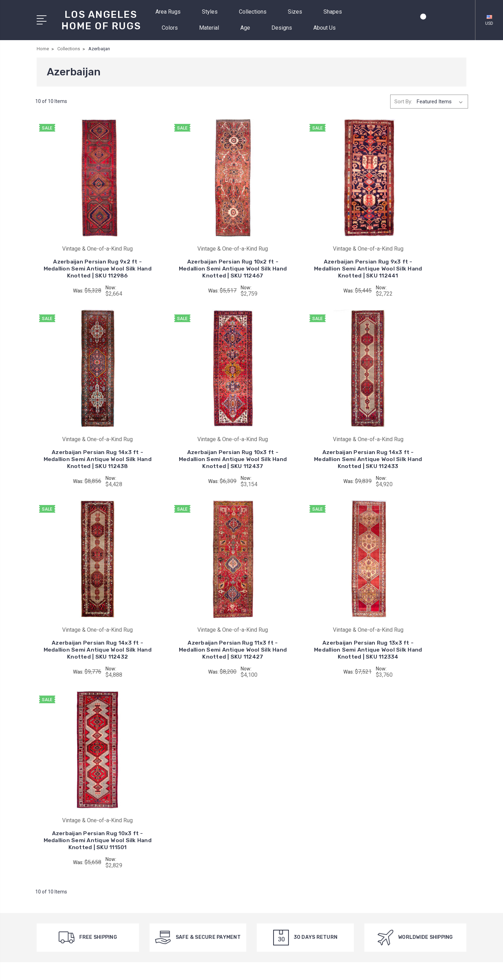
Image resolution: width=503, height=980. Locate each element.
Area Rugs (171, 12)
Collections (256, 12)
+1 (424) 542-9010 (68, 812)
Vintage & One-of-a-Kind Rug (308, 797)
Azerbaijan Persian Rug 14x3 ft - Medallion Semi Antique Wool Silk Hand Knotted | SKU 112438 (418, 254)
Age (248, 28)
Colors (173, 28)
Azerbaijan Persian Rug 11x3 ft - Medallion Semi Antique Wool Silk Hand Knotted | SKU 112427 (418, 434)
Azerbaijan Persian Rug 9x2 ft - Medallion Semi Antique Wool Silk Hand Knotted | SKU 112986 (85, 254)
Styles (213, 12)
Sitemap (209, 968)
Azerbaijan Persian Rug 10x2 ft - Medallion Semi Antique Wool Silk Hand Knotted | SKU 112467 (196, 254)
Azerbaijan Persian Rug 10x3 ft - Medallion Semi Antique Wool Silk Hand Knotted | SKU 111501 (196, 614)
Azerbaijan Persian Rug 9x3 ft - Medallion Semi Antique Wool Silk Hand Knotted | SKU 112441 (307, 254)
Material (212, 28)
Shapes (336, 12)
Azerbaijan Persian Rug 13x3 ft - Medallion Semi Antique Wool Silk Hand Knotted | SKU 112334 (85, 614)
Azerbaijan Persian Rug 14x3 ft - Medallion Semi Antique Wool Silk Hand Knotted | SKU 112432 (307, 434)
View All (284, 808)
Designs (285, 28)
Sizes (298, 12)
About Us (327, 28)
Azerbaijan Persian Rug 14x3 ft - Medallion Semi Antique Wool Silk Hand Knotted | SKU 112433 (196, 434)
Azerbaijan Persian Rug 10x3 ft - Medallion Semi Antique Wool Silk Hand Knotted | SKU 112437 (85, 434)
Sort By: (403, 102)
